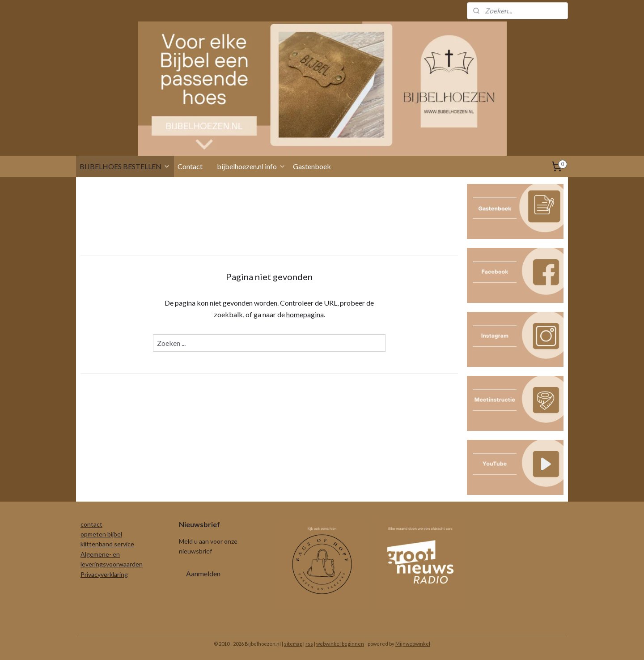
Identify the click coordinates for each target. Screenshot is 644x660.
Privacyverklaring (104, 574)
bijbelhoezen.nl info (251, 166)
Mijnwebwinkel (413, 644)
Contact (190, 166)
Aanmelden (203, 573)
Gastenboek (312, 166)
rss (309, 644)
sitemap (293, 644)
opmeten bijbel (101, 534)
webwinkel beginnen (340, 644)
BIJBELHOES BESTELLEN (125, 166)
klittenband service (107, 544)
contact (91, 524)
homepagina (305, 314)
